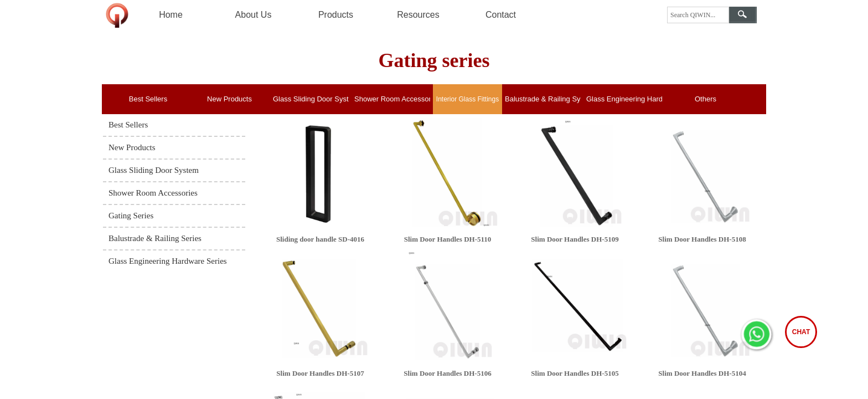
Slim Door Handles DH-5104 (702, 373)
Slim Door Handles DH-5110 (448, 239)
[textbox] (698, 15)
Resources (418, 15)
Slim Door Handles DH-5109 (575, 239)
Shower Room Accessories (392, 99)
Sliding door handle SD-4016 (320, 239)
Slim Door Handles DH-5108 (702, 239)
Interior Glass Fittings (467, 99)
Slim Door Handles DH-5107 (320, 373)
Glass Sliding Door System (311, 99)
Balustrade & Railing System (543, 99)
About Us (254, 15)
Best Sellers (148, 99)
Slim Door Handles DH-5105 (575, 373)
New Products (229, 99)
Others (706, 99)
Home (171, 15)
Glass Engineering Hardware (624, 99)
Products (336, 15)
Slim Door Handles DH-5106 (447, 373)
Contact (501, 15)
